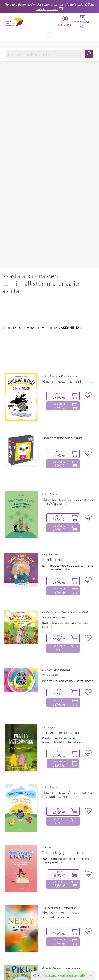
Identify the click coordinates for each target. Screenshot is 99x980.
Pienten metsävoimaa (61, 682)
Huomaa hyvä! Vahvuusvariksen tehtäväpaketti (69, 451)
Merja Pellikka (50, 504)
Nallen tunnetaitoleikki (62, 388)
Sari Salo (47, 797)
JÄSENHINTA (71, 277)
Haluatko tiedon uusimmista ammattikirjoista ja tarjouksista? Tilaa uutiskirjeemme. (50, 7)
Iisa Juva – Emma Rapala (56, 619)
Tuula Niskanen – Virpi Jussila (59, 857)
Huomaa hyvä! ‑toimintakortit (68, 331)
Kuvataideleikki (55, 624)
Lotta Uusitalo (50, 444)
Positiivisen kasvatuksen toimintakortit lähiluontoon (62, 690)
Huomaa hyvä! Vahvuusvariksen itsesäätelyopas (69, 744)
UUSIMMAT (28, 277)
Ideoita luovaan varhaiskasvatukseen (68, 630)
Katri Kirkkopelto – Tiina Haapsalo (62, 918)
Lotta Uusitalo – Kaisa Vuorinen (60, 326)
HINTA (52, 277)
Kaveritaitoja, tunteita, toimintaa (65, 929)
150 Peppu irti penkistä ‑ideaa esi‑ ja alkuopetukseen (68, 810)
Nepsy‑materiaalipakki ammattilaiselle (61, 865)
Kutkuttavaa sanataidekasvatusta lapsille (65, 575)
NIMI (42, 277)
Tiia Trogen (49, 677)
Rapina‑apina (53, 567)
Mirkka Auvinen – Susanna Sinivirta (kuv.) (65, 562)
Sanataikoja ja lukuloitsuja (65, 802)
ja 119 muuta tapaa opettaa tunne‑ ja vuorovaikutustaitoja (68, 517)
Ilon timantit (53, 509)
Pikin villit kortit (56, 923)
